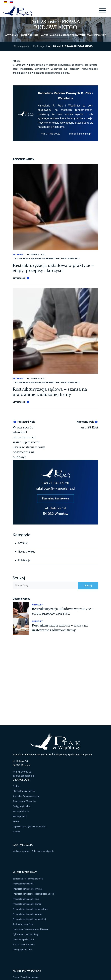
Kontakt (16, 831)
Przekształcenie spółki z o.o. (26, 899)
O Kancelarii (21, 780)
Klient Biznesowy (25, 872)
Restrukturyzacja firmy (23, 924)
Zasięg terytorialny (21, 806)
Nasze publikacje (21, 811)
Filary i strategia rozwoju (24, 791)
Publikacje (39, 46)
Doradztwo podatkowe (23, 939)
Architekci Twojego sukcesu (26, 796)
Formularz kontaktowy (55, 498)
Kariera (16, 821)
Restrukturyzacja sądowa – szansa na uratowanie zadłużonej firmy (50, 392)
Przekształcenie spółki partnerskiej (29, 919)
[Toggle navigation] (103, 10)
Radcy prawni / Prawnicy (24, 801)
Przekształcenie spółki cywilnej (27, 889)
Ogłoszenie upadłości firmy (25, 934)
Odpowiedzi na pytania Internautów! (29, 826)
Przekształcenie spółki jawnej (27, 904)
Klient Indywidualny (27, 971)
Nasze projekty (27, 552)
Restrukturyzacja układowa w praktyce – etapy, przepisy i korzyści (53, 268)
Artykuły (11, 35)
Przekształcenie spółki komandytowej (30, 909)
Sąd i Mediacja (23, 845)
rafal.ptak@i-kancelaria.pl (55, 489)
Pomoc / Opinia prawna (24, 944)
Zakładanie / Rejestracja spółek (28, 879)
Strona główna (21, 46)
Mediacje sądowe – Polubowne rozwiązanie (33, 851)
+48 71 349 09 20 (51, 134)
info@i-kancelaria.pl (80, 134)
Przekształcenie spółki (23, 884)
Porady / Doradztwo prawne (26, 977)
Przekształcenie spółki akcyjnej (28, 914)
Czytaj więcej (21, 278)
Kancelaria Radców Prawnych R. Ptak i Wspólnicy (77, 35)
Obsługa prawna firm (22, 950)
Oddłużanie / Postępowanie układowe (30, 929)
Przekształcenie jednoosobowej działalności (33, 894)
